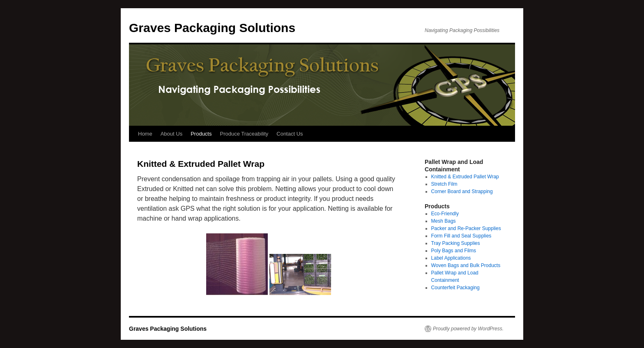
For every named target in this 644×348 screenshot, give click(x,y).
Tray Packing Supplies (456, 243)
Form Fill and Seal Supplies (461, 236)
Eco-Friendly (445, 214)
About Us (171, 134)
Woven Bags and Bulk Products (466, 265)
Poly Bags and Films (454, 251)
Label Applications (451, 258)
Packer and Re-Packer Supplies (466, 228)
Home (145, 134)
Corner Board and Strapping (462, 191)
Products (201, 134)
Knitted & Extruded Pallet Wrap (465, 177)
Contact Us (290, 134)
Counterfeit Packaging (455, 288)
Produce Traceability (244, 134)
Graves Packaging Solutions (212, 28)
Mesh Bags (444, 221)
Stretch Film (444, 184)
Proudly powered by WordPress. (468, 329)
